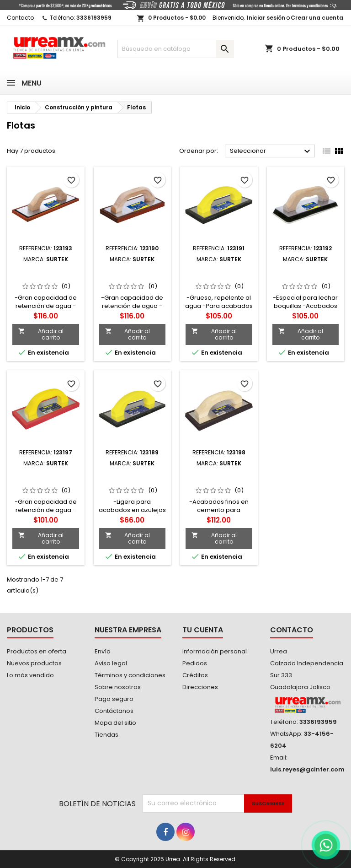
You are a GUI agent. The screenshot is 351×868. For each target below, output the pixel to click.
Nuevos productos (34, 663)
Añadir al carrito (41, 334)
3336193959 (94, 18)
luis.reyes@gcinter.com (307, 769)
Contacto (20, 18)
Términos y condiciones (130, 675)
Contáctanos (114, 711)
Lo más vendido (30, 675)
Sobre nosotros (118, 687)
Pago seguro (114, 699)
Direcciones (200, 687)
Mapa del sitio (115, 723)
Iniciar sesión (266, 18)
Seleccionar (271, 151)
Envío (103, 651)
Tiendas (106, 735)
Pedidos (195, 663)
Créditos (195, 675)
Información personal (215, 651)
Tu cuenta (203, 630)
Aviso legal (111, 663)
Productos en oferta (37, 651)
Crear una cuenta (317, 18)
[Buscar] (175, 49)
